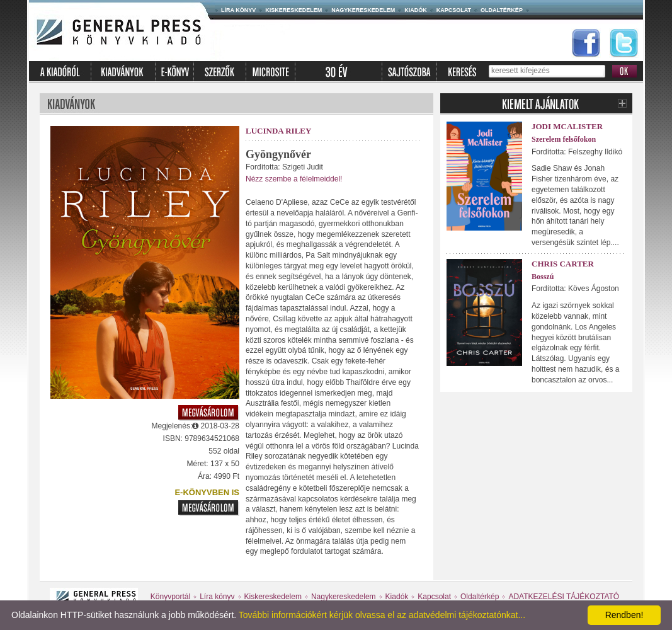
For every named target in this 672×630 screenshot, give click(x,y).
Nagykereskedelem (363, 10)
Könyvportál (170, 597)
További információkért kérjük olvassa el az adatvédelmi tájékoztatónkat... (382, 615)
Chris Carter (563, 264)
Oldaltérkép (502, 10)
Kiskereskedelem (293, 10)
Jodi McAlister (567, 126)
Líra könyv (238, 10)
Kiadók (416, 10)
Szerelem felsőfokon (564, 139)
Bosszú (543, 277)
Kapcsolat (454, 10)
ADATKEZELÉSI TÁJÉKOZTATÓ (564, 597)
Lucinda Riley (278, 131)
